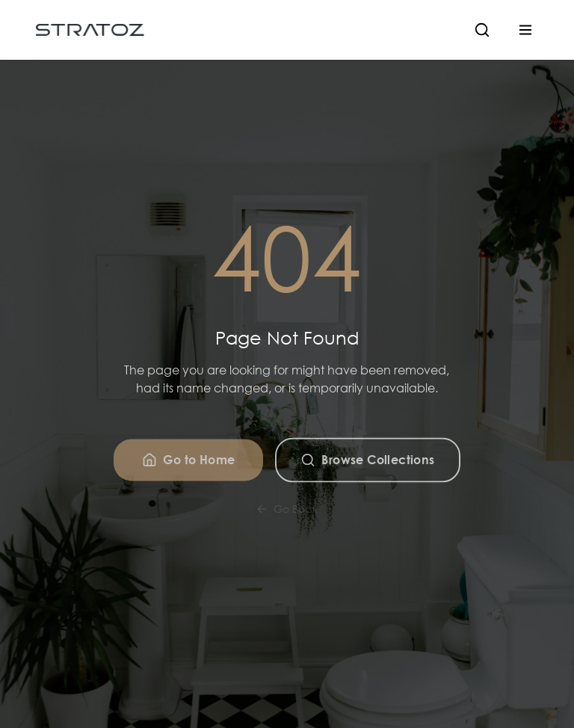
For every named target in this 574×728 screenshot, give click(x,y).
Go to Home (188, 463)
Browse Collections (367, 463)
